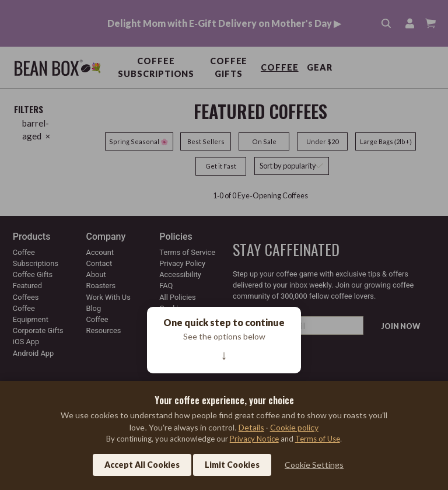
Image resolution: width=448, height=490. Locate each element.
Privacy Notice (254, 439)
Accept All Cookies (142, 465)
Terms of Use (318, 439)
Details (251, 427)
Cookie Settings (314, 465)
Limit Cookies (232, 465)
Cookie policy (294, 427)
